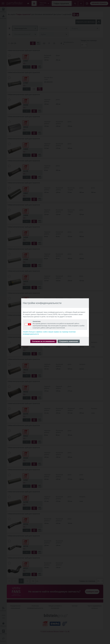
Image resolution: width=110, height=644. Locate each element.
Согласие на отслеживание (43, 341)
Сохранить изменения (69, 341)
